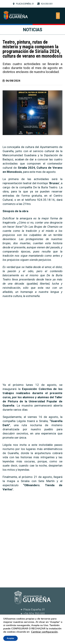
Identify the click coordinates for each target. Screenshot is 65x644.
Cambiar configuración (44, 632)
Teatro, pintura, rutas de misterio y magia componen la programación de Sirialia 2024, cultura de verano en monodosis (32, 49)
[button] (58, 16)
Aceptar (10, 638)
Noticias (32, 30)
